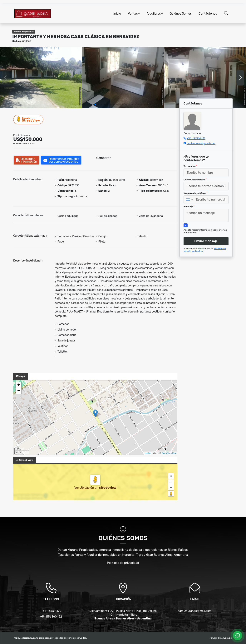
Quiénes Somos (181, 14)
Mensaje (189, 206)
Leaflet (148, 453)
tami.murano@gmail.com (201, 143)
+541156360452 (196, 138)
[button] (95, 104)
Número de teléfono (195, 193)
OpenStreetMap (169, 453)
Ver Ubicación (85, 488)
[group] (41, 78)
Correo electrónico (195, 180)
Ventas (133, 14)
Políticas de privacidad (123, 563)
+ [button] (19, 385)
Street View (28, 119)
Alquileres (154, 14)
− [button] (19, 391)
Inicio (117, 14)
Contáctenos (208, 14)
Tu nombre (190, 166)
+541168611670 (51, 611)
